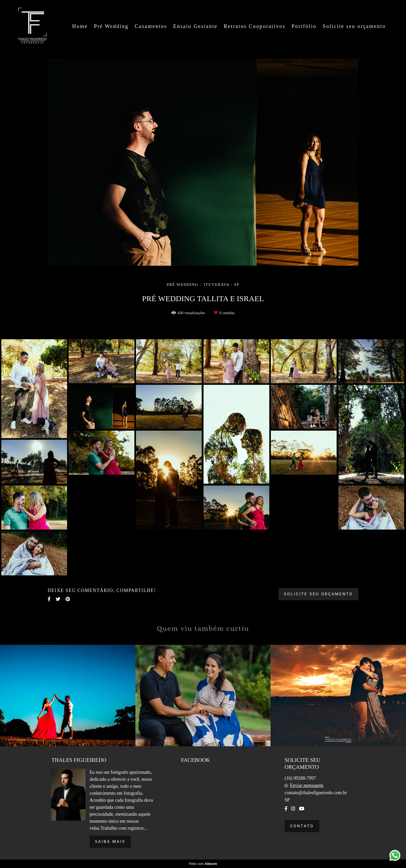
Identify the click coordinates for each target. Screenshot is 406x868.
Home (80, 26)
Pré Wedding (111, 26)
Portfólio (304, 26)
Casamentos (151, 26)
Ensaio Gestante (195, 26)
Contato (302, 826)
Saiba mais (110, 842)
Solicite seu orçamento (354, 26)
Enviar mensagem (306, 785)
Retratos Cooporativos (255, 26)
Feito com (203, 864)
